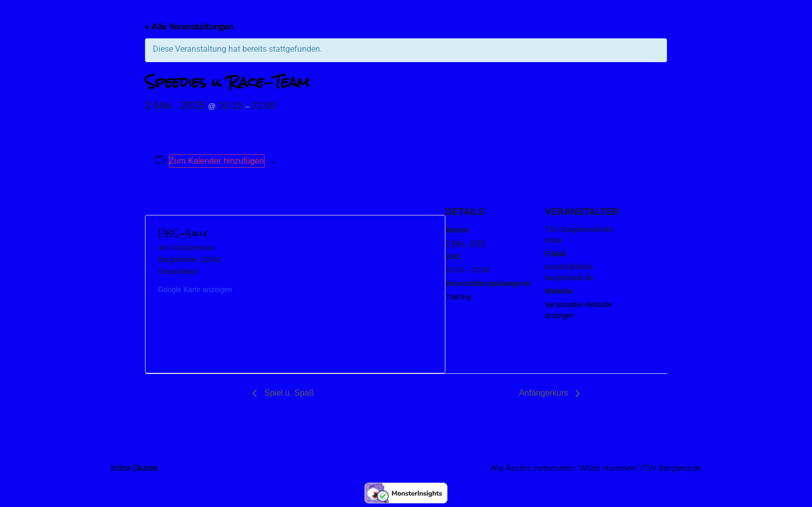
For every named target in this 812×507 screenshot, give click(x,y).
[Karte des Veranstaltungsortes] (364, 294)
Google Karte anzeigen (195, 289)
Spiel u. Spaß (288, 393)
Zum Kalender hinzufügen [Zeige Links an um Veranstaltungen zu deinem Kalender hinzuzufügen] (217, 161)
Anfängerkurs (545, 393)
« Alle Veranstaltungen (189, 27)
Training (458, 297)
